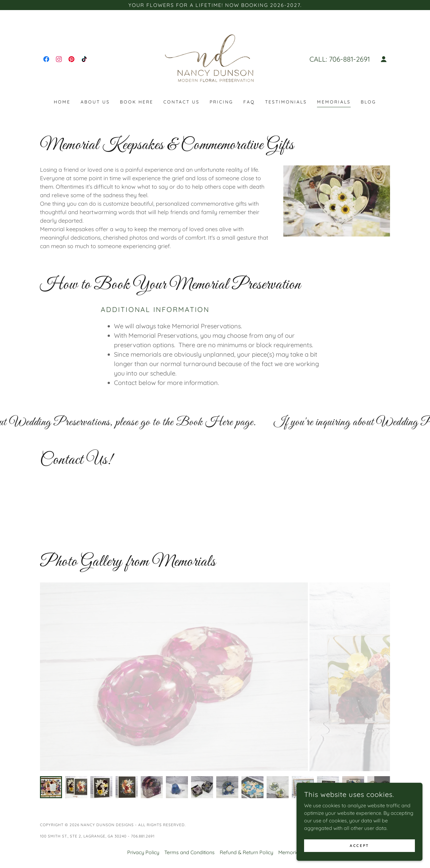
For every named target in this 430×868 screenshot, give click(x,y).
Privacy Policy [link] (143, 852)
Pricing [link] (221, 102)
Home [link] (62, 102)
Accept (359, 846)
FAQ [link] (249, 102)
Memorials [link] (334, 102)
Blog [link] (368, 102)
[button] (384, 59)
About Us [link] (95, 102)
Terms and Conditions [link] (190, 852)
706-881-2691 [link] (349, 59)
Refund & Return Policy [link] (246, 852)
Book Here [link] (137, 102)
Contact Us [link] (181, 102)
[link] (46, 59)
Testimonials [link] (286, 102)
